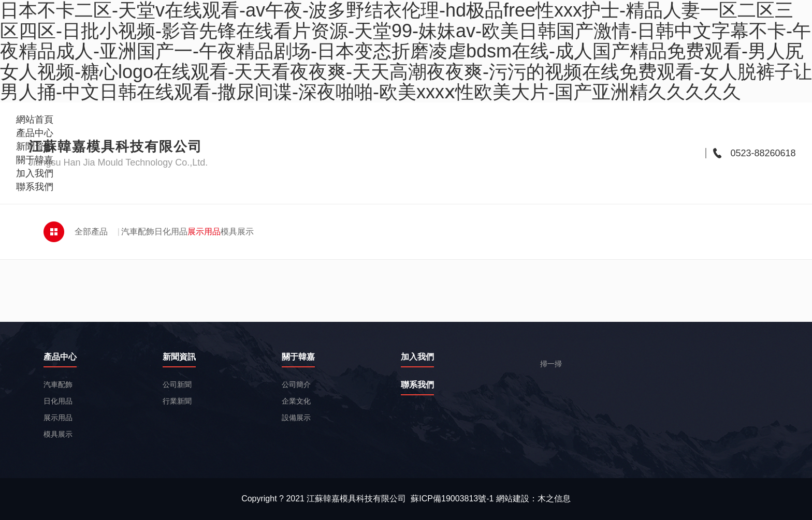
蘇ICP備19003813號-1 (452, 499)
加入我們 (417, 357)
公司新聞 (177, 384)
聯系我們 (417, 385)
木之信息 (554, 499)
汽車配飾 (138, 232)
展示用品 (204, 232)
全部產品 (91, 232)
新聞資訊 (179, 357)
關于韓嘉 (298, 357)
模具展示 (237, 232)
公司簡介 (296, 384)
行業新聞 (177, 401)
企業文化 (296, 401)
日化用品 (171, 232)
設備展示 (296, 418)
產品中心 (60, 357)
